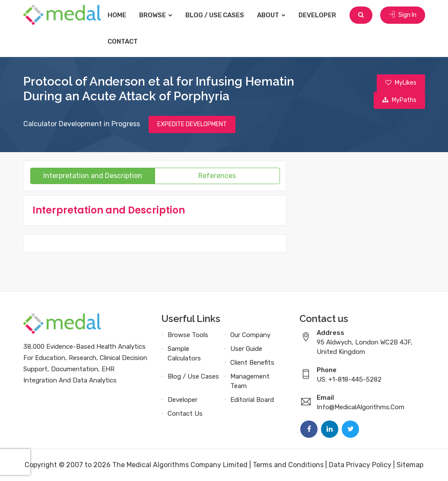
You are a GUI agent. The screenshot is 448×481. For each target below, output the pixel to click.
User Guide (246, 349)
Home (117, 15)
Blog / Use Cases (215, 15)
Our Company (250, 335)
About (271, 15)
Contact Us (185, 414)
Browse (156, 15)
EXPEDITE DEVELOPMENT (192, 124)
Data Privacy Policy (360, 465)
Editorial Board (252, 400)
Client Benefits (252, 363)
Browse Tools (188, 335)
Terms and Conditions (288, 465)
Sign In (403, 15)
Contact (123, 41)
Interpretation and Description (93, 176)
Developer (317, 15)
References (217, 176)
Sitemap (410, 465)
